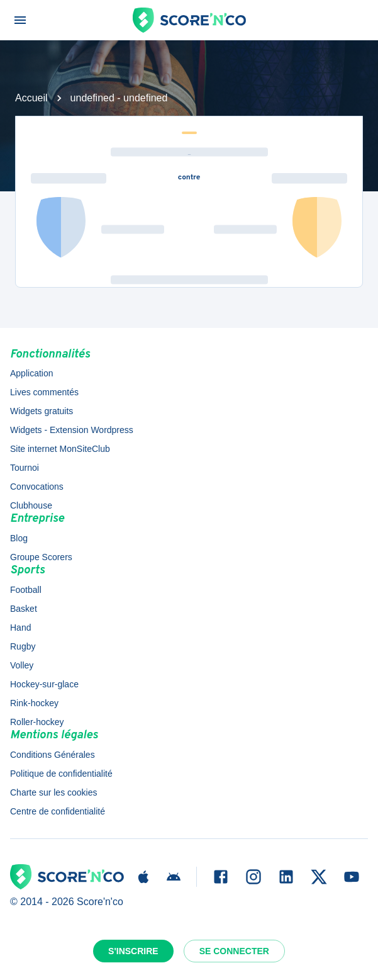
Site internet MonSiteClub (60, 449)
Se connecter (234, 951)
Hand (20, 628)
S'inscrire (133, 951)
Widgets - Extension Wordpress (72, 430)
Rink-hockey (34, 703)
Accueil (31, 98)
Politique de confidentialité (61, 774)
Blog (19, 538)
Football (26, 590)
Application (32, 373)
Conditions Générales (53, 755)
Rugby (23, 646)
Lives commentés (44, 392)
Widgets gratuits (42, 411)
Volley (22, 665)
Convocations (37, 487)
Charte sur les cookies (54, 792)
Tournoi (25, 468)
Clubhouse (31, 505)
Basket (24, 609)
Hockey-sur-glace (44, 684)
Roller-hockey (37, 722)
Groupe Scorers (41, 557)
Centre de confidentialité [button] (58, 811)
